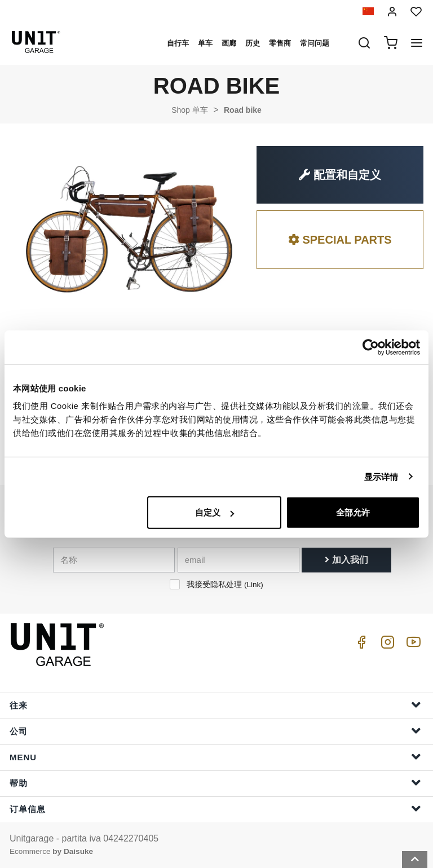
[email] (238, 560)
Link (253, 585)
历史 (253, 43)
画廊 (229, 43)
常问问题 (315, 43)
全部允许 (353, 512)
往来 (215, 705)
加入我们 (346, 560)
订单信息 (215, 808)
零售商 (280, 43)
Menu (215, 757)
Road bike (243, 110)
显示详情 (381, 476)
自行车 (178, 43)
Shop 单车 (190, 110)
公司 (215, 731)
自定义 (215, 512)
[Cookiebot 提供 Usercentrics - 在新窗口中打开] (371, 347)
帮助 (215, 783)
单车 (205, 43)
